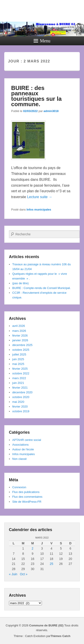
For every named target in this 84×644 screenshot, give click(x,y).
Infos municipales (39, 210)
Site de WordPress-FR (27, 502)
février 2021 (20, 388)
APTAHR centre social (27, 440)
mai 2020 (18, 402)
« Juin (13, 574)
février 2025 (20, 369)
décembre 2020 (22, 392)
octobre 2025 (21, 350)
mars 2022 (19, 378)
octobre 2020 (21, 397)
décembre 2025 (22, 345)
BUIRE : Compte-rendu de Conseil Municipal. (42, 288)
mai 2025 (18, 364)
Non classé (19, 459)
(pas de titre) (20, 283)
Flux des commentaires (27, 497)
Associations (20, 445)
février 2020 (20, 407)
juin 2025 (18, 359)
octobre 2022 (21, 373)
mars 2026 (19, 331)
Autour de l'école (23, 449)
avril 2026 (19, 326)
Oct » (24, 574)
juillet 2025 (19, 354)
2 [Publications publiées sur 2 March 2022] (32, 548)
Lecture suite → (40, 197)
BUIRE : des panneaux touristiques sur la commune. (36, 96)
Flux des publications (26, 492)
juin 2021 (18, 383)
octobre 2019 (21, 411)
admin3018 (51, 111)
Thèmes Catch (60, 636)
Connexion (19, 487)
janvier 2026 (20, 340)
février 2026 (20, 336)
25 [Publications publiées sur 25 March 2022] (52, 564)
